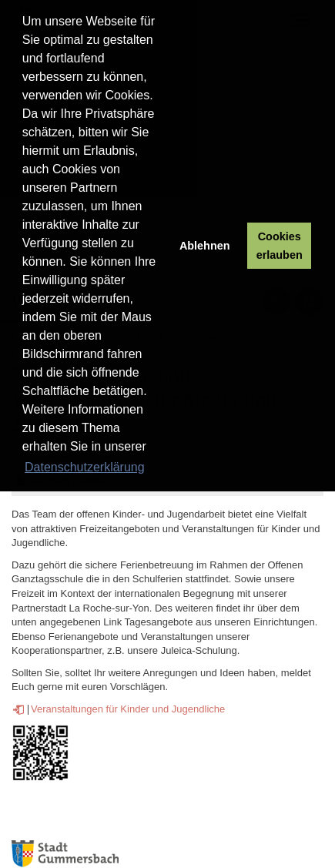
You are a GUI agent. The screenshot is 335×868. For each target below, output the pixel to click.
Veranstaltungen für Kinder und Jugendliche (128, 709)
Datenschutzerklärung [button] (85, 467)
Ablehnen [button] (205, 246)
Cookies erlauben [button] (280, 246)
